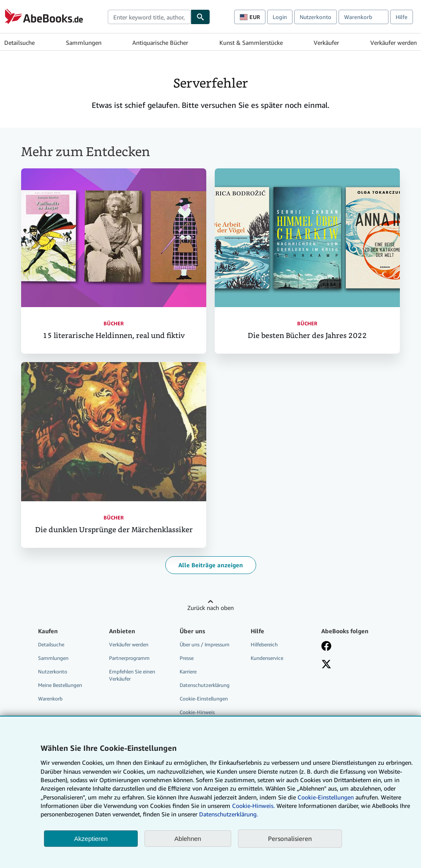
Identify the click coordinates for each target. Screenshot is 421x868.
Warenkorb (50, 699)
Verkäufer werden (394, 43)
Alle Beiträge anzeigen (211, 565)
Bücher (114, 323)
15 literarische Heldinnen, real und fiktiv (114, 336)
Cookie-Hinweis (197, 712)
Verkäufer (326, 43)
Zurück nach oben (210, 608)
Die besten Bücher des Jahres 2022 (307, 336)
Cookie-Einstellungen (326, 797)
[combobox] (149, 17)
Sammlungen (84, 43)
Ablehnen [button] (188, 839)
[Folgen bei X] (326, 665)
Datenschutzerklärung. (228, 814)
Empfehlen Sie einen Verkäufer (132, 675)
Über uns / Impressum (205, 644)
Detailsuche (19, 43)
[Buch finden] (200, 17)
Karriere (188, 672)
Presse (187, 658)
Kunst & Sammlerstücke (251, 43)
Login (280, 17)
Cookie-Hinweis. (253, 806)
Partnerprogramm (129, 658)
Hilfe (402, 17)
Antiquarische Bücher (160, 43)
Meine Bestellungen (60, 685)
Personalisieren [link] (290, 838)
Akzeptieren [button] (91, 839)
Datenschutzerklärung (205, 685)
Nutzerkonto (316, 17)
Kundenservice (267, 658)
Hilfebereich (264, 644)
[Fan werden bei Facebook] (326, 647)
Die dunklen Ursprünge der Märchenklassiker (114, 530)
